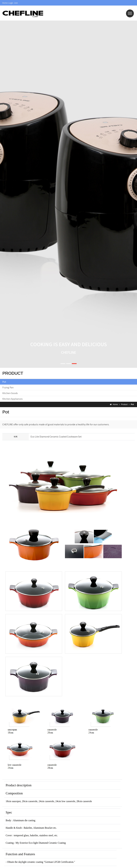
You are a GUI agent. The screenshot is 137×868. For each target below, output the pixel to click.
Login (11, 3)
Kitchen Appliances (13, 399)
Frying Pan (8, 387)
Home (5, 3)
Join (16, 3)
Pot (4, 382)
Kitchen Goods (10, 393)
